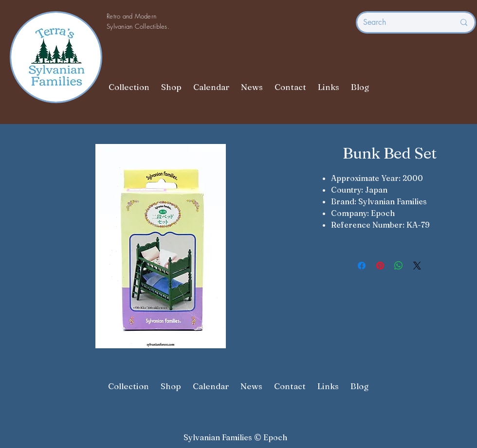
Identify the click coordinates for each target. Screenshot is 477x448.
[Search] (402, 22)
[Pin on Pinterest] (380, 266)
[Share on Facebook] (362, 266)
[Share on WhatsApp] (399, 266)
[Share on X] (417, 266)
